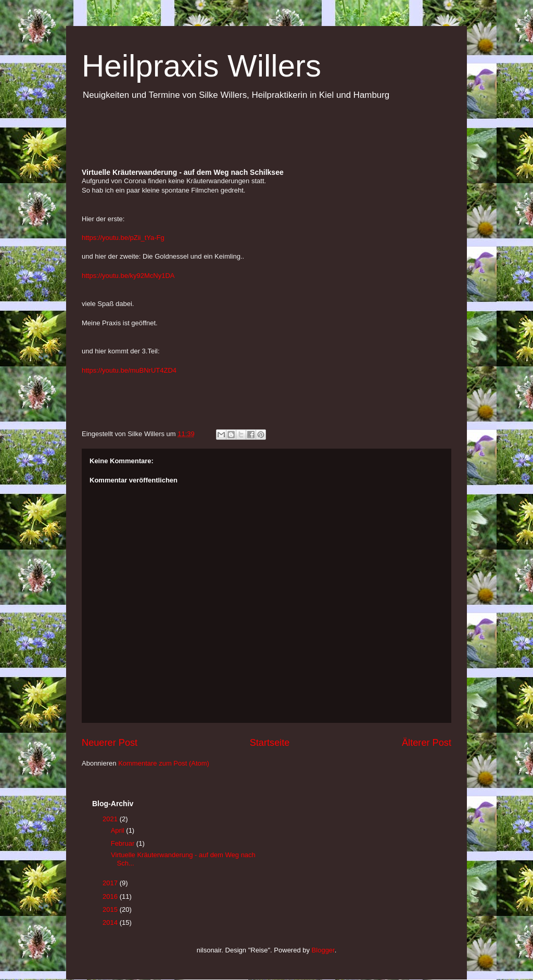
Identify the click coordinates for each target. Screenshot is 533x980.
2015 (111, 909)
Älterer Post (427, 743)
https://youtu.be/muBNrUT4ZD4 (129, 370)
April (119, 830)
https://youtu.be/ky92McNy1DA (128, 276)
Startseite (270, 743)
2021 (111, 819)
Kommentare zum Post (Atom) (164, 763)
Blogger (323, 950)
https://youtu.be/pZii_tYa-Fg (123, 238)
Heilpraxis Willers (201, 66)
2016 (111, 896)
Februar (124, 843)
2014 (111, 922)
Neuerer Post (110, 743)
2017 (111, 883)
